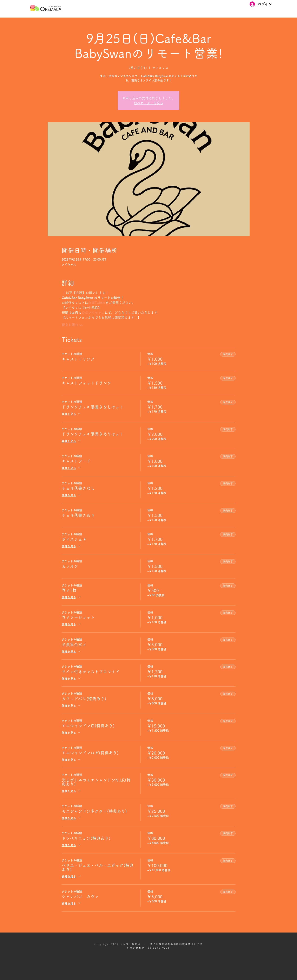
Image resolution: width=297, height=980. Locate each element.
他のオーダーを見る (148, 103)
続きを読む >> (72, 325)
